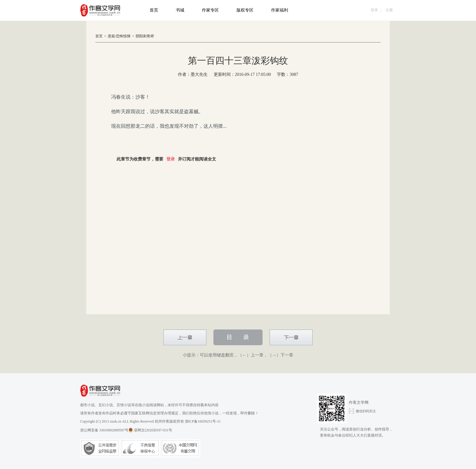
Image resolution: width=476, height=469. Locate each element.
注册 (389, 10)
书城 (180, 10)
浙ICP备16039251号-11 (203, 421)
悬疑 (111, 36)
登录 (374, 10)
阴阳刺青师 (145, 36)
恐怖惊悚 (123, 36)
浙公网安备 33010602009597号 (107, 430)
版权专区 (245, 10)
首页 (154, 10)
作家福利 (280, 10)
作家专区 (210, 10)
